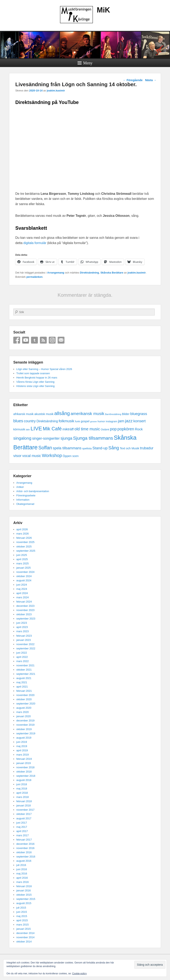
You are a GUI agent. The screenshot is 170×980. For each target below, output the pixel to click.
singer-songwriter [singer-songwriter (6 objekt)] (46, 438)
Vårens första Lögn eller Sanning (35, 382)
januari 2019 (24, 763)
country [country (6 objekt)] (30, 421)
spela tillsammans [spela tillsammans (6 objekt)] (67, 448)
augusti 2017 (24, 818)
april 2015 (22, 920)
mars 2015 (22, 925)
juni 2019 (22, 742)
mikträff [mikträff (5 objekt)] (68, 429)
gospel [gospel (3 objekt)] (85, 421)
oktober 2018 (24, 772)
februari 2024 (24, 602)
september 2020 (26, 704)
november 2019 (25, 725)
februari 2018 (24, 801)
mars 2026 (22, 534)
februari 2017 (24, 840)
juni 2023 (22, 623)
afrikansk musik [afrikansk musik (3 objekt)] (23, 414)
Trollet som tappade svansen (33, 373)
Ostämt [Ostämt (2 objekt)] (105, 429)
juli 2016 (21, 865)
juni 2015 (22, 912)
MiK (104, 10)
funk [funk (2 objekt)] (77, 421)
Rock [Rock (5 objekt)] (139, 429)
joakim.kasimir (56, 91)
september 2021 (26, 674)
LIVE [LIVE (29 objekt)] (36, 429)
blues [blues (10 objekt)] (18, 421)
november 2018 (25, 767)
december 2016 (25, 844)
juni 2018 (22, 784)
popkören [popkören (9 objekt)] (126, 429)
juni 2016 (22, 869)
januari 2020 (24, 716)
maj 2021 (22, 682)
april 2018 (22, 793)
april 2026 (22, 529)
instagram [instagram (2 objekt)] (111, 421)
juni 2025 (22, 555)
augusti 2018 (24, 780)
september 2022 (26, 648)
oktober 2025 (24, 547)
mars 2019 (22, 755)
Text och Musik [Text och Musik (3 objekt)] (129, 448)
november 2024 (25, 572)
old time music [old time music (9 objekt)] (87, 429)
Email (61, 340)
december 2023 (25, 606)
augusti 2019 (24, 738)
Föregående (133, 80)
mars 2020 (22, 712)
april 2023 (22, 627)
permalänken (34, 277)
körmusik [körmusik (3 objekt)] (19, 429)
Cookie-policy (79, 974)
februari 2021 (24, 691)
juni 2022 (22, 653)
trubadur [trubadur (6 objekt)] (147, 448)
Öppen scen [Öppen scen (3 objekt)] (71, 456)
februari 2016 (24, 886)
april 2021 (22, 687)
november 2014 (25, 937)
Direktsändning (90, 273)
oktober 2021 (24, 670)
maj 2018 (22, 789)
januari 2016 (24, 890)
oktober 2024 (24, 576)
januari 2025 (24, 568)
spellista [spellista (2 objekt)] (87, 448)
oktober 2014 (24, 942)
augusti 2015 (24, 903)
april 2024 (22, 593)
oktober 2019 (24, 729)
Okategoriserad (25, 504)
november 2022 (25, 644)
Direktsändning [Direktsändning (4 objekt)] (47, 421)
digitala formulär (35, 243)
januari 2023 (24, 640)
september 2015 (26, 899)
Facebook (17, 340)
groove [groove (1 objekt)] (94, 421)
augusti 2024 (24, 580)
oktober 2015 (24, 895)
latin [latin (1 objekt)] (28, 430)
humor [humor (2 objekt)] (101, 421)
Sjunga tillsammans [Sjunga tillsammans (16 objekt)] (93, 438)
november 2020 (25, 695)
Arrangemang (56, 273)
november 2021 (25, 665)
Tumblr (34, 340)
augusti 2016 (24, 861)
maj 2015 (22, 916)
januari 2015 (24, 929)
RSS (43, 340)
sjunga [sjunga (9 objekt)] (66, 438)
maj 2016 (22, 874)
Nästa (151, 80)
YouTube (26, 340)
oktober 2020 (24, 699)
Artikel (20, 487)
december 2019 (25, 721)
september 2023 (26, 619)
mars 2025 (22, 563)
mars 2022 (22, 661)
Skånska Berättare (112, 273)
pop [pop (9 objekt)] (113, 429)
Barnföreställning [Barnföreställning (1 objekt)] (113, 414)
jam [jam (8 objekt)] (121, 421)
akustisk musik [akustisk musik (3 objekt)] (44, 414)
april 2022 (22, 657)
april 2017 (22, 831)
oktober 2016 (24, 852)
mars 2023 (22, 631)
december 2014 (25, 933)
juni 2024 (22, 585)
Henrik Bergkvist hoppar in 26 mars (37, 378)
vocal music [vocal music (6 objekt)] (32, 456)
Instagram (52, 340)
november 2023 (25, 610)
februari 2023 (24, 636)
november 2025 (25, 542)
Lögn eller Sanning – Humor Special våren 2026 (44, 369)
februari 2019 (24, 759)
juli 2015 (21, 908)
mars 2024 (22, 597)
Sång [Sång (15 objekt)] (114, 448)
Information (23, 500)
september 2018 (26, 776)
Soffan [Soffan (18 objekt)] (45, 448)
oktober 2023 (24, 614)
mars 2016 (22, 882)
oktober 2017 (24, 814)
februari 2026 (24, 538)
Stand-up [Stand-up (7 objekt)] (100, 448)
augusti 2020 (24, 708)
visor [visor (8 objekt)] (17, 456)
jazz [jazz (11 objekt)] (129, 421)
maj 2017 (22, 827)
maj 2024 (22, 589)
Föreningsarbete (26, 495)
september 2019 (26, 733)
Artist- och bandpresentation (33, 491)
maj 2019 (22, 746)
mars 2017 (22, 835)
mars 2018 (22, 797)
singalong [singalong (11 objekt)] (22, 438)
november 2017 (25, 810)
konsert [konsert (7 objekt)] (139, 421)
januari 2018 (24, 805)
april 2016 (22, 878)
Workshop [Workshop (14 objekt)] (52, 455)
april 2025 (22, 559)
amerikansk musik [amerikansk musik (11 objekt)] (87, 413)
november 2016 (25, 848)
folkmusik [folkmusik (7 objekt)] (66, 421)
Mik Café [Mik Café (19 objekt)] (52, 429)
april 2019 (22, 750)
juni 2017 (22, 823)
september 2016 (26, 857)
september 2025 (26, 551)
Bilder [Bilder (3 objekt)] (126, 414)
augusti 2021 (24, 678)
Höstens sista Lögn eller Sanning (35, 386)
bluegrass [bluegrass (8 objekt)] (139, 414)
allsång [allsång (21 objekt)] (62, 413)
